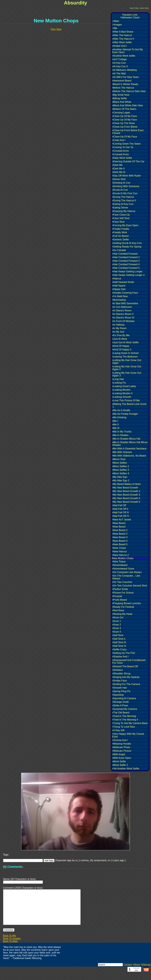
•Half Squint (119, 286)
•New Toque (119, 562)
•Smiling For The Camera (126, 684)
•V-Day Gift (118, 730)
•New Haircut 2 (121, 555)
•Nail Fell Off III (121, 512)
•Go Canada (119, 250)
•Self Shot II (119, 639)
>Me (115, 28)
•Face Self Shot (121, 218)
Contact (128, 972)
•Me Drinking (119, 417)
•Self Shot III (119, 642)
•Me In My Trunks (122, 432)
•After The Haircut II (123, 39)
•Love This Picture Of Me (126, 400)
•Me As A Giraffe (121, 410)
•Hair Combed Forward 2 (126, 257)
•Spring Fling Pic (121, 691)
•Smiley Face (120, 681)
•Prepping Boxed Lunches (127, 603)
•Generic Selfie (121, 240)
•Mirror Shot (119, 459)
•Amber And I (120, 46)
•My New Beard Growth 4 (126, 498)
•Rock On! (118, 618)
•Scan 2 (117, 625)
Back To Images (12, 946)
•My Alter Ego (120, 477)
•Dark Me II (118, 169)
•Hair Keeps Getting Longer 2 (128, 275)
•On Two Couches (122, 582)
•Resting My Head (122, 614)
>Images (117, 25)
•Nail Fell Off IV (121, 516)
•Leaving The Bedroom (125, 357)
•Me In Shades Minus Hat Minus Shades (130, 444)
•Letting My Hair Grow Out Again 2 (127, 368)
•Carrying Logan (121, 113)
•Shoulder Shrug (121, 674)
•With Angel (119, 754)
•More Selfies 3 (121, 470)
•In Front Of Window (123, 321)
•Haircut (117, 279)
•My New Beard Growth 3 (126, 495)
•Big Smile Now (121, 95)
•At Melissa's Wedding (125, 70)
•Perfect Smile (120, 589)
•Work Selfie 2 (120, 765)
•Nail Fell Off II (120, 509)
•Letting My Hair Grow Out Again (127, 362)
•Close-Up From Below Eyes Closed (128, 132)
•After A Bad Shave (123, 32)
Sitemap (146, 972)
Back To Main (11, 949)
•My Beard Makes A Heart (126, 484)
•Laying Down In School (125, 353)
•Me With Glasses (122, 452)
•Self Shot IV (119, 646)
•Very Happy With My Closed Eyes (128, 735)
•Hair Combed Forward (125, 254)
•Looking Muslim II (122, 393)
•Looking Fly (119, 383)
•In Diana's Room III (123, 318)
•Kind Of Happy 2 (122, 350)
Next (59, 29)
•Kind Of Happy (121, 346)
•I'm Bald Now (120, 296)
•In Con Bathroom (122, 307)
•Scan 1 (117, 621)
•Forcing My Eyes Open (125, 225)
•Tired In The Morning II (125, 720)
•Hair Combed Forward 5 (126, 268)
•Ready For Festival (123, 607)
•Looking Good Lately (124, 386)
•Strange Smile (121, 702)
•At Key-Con (119, 63)
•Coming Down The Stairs (126, 144)
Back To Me (10, 943)
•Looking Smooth (122, 397)
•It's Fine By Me (121, 335)
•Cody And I (119, 140)
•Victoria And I (120, 740)
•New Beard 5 (120, 544)
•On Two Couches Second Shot (130, 586)
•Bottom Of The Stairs (124, 109)
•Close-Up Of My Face (125, 137)
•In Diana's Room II (123, 314)
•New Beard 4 (120, 541)
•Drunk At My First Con (125, 193)
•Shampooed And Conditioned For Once (129, 661)
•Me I (115, 421)
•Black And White (122, 102)
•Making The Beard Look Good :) (129, 405)
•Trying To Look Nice (124, 727)
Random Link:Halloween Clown (130, 16)
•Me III (116, 428)
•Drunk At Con (120, 190)
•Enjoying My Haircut (124, 211)
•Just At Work (120, 339)
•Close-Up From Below (125, 127)
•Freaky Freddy (121, 229)
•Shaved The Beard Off (125, 666)
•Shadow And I (120, 657)
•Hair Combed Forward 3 (126, 261)
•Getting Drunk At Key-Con (127, 243)
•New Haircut (120, 551)
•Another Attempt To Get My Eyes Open (128, 51)
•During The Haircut (123, 197)
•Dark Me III (119, 172)
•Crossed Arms (121, 151)
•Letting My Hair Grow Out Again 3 (127, 374)
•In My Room (119, 328)
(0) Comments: (13, 867)
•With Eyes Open (122, 758)
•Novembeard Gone (123, 569)
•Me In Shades (120, 435)
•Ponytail (117, 596)
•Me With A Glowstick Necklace (129, 449)
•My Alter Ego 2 (121, 481)
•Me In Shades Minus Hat (126, 439)
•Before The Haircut (123, 88)
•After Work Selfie (122, 42)
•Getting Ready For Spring (127, 247)
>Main (116, 21)
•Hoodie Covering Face (125, 293)
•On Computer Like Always (127, 572)
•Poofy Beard (120, 600)
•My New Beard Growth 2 (126, 491)
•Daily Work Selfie (122, 158)
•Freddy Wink (120, 232)
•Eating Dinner (120, 208)
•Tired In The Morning (124, 716)
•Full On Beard (120, 236)
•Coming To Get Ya (123, 147)
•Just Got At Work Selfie (125, 342)
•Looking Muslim (121, 390)
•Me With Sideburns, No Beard (129, 456)
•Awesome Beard (122, 81)
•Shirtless (118, 670)
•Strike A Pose (120, 705)
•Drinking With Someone (126, 186)
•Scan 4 (117, 632)
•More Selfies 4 (121, 473)
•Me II (115, 425)
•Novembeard (120, 565)
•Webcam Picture (122, 751)
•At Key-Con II (120, 66)
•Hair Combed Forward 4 (126, 264)
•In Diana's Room (122, 310)
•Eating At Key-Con (123, 204)
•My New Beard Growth (125, 488)
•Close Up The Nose (124, 123)
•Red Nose (118, 610)
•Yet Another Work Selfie (126, 769)
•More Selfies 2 (121, 466)
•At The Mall (119, 74)
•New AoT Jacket (122, 520)
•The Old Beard (121, 713)
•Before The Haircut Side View (129, 91)
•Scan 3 (117, 628)
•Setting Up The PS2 (124, 653)
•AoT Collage (120, 59)
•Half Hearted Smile (123, 282)
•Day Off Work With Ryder (127, 176)
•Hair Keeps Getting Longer (127, 271)
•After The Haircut (122, 35)
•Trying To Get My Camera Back (130, 723)
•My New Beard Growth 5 (126, 502)
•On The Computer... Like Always (126, 577)
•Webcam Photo (121, 747)
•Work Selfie (119, 761)
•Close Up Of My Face (125, 116)
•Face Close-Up (121, 215)
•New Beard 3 (120, 537)
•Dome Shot (119, 179)
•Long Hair (118, 379)
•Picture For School (123, 593)
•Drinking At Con (121, 183)
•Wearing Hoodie (122, 744)
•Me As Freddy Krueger (125, 414)
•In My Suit (118, 332)
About (137, 972)
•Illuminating (119, 300)
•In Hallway (118, 325)
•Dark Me (117, 165)
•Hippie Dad (119, 289)
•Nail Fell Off (119, 505)
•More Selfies (120, 463)
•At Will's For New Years (126, 77)
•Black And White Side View (128, 105)
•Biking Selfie (120, 98)
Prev (53, 29)
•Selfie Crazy (119, 649)
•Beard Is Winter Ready (125, 84)
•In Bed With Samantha (125, 303)
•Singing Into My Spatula (126, 677)
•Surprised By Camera (125, 709)
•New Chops (119, 548)
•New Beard (119, 523)
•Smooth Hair (120, 688)
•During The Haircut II (124, 200)
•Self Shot (118, 635)
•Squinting (118, 695)
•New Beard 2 (120, 530)
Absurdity (75, 3)
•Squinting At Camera (124, 698)
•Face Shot (118, 222)
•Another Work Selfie (124, 56)
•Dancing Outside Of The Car (128, 161)
